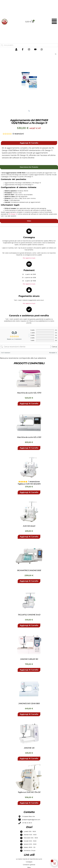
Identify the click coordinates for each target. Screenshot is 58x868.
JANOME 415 (29, 748)
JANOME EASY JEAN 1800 (29, 704)
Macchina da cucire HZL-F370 (29, 393)
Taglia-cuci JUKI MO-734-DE (29, 792)
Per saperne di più (29, 258)
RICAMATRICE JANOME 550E (29, 570)
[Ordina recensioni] (53, 353)
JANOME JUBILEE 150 (29, 659)
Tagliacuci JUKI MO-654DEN (29, 484)
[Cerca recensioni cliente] (25, 347)
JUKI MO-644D (29, 526)
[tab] (29, 167)
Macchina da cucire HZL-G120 (29, 437)
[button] (29, 143)
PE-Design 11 (13, 214)
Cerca (54, 347)
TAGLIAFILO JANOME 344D (29, 615)
